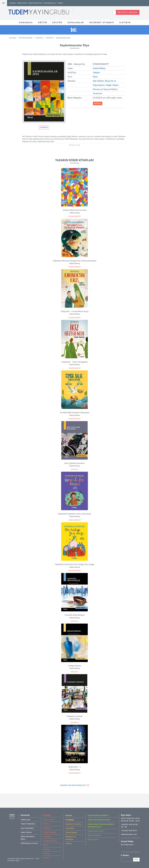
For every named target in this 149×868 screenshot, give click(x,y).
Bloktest (46, 824)
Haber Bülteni (26, 832)
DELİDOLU (39, 38)
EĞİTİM (43, 22)
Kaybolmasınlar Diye (63, 38)
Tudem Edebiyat (50, 832)
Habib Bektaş (99, 68)
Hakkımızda (25, 820)
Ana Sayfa (13, 38)
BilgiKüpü (47, 828)
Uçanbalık (47, 837)
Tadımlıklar (70, 828)
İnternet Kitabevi (94, 835)
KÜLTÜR (57, 22)
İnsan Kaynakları (27, 828)
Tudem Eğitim (49, 820)
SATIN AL (98, 103)
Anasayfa (13, 3)
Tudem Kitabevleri (28, 824)
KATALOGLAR (76, 22)
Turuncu (46, 858)
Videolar (69, 844)
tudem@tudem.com (129, 834)
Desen (46, 845)
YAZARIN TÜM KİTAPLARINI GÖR (73, 785)
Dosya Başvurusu (50, 3)
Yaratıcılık (97, 93)
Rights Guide (22, 3)
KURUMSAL (26, 22)
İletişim (60, 3)
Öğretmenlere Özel (35, 3)
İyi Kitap (46, 854)
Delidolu (46, 849)
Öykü (95, 77)
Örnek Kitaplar (71, 833)
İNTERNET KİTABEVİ (102, 22)
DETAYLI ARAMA (128, 12)
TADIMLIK (44, 127)
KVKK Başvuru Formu (29, 843)
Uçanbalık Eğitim (50, 841)
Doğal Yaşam (112, 85)
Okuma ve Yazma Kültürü (105, 89)
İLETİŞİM (125, 22)
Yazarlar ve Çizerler (73, 824)
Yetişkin (96, 72)
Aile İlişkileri (98, 81)
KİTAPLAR (50, 38)
